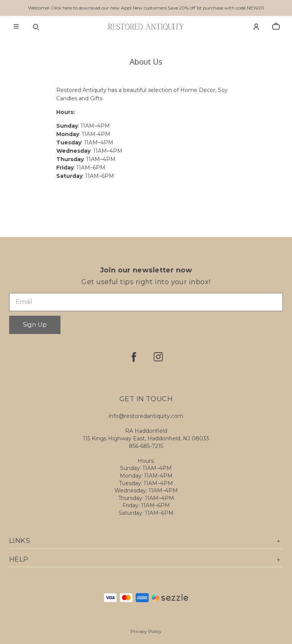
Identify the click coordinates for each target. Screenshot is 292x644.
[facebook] (134, 357)
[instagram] (158, 357)
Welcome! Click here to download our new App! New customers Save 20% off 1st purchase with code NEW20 (146, 8)
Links (146, 541)
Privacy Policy (146, 631)
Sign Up (35, 325)
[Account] (256, 27)
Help (146, 559)
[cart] (276, 27)
